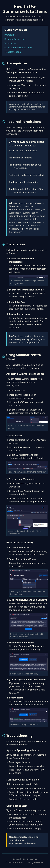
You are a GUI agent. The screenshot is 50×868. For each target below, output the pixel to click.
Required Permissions (15, 39)
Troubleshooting (13, 52)
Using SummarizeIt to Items (18, 48)
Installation (10, 43)
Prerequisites (11, 35)
